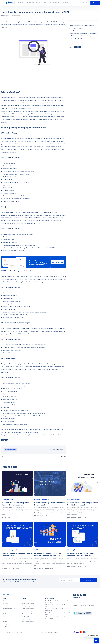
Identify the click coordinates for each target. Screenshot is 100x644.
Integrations (30, 3)
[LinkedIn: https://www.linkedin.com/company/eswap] (84, 595)
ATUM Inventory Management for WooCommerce (84, 33)
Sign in (85, 3)
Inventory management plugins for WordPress (82, 26)
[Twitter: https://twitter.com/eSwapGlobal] (81, 595)
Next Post (63, 457)
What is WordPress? (75, 23)
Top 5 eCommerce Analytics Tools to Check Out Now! (57, 614)
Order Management (27, 614)
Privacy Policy (7, 624)
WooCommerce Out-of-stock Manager (81, 36)
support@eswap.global (79, 603)
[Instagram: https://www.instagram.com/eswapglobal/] (78, 595)
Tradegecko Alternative (9, 608)
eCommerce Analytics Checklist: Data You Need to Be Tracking (57, 617)
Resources (56, 3)
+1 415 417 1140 (77, 600)
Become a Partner (8, 611)
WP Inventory (6, 139)
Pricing (38, 3)
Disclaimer (6, 619)
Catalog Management (27, 606)
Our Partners (6, 614)
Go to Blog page (11, 450)
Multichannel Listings (27, 611)
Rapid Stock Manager (77, 38)
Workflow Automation (27, 624)
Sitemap (57, 632)
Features (21, 3)
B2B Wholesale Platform (28, 603)
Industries (65, 3)
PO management (26, 616)
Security (5, 621)
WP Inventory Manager (76, 28)
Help (49, 3)
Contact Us (6, 627)
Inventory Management (58, 450)
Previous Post (6, 457)
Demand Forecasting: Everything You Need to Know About (57, 609)
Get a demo (74, 3)
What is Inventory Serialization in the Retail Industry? (56, 605)
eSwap (30, 223)
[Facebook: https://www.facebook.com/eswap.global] (75, 595)
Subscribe (89, 580)
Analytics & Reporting (27, 601)
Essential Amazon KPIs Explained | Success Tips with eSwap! (57, 601)
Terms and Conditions (47, 632)
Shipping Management (27, 619)
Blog (44, 3)
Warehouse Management (28, 621)
